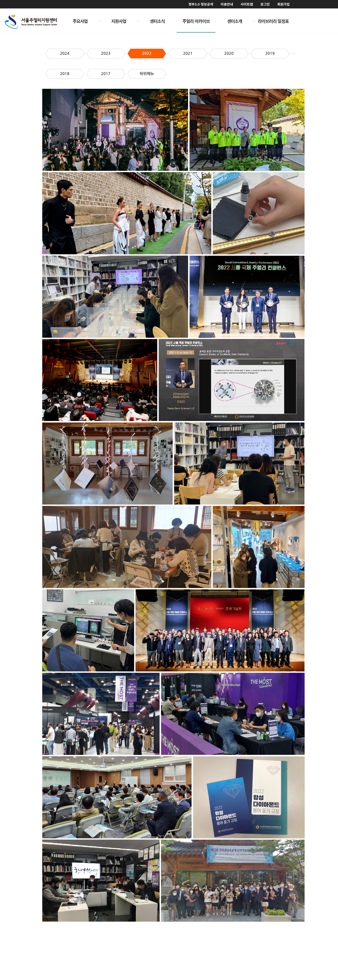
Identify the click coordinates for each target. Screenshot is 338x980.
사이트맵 (247, 4)
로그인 (265, 4)
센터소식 (157, 21)
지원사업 (119, 21)
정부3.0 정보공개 (201, 4)
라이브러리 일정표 (273, 21)
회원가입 (283, 4)
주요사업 (80, 21)
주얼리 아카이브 (196, 21)
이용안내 (227, 4)
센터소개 (235, 21)
